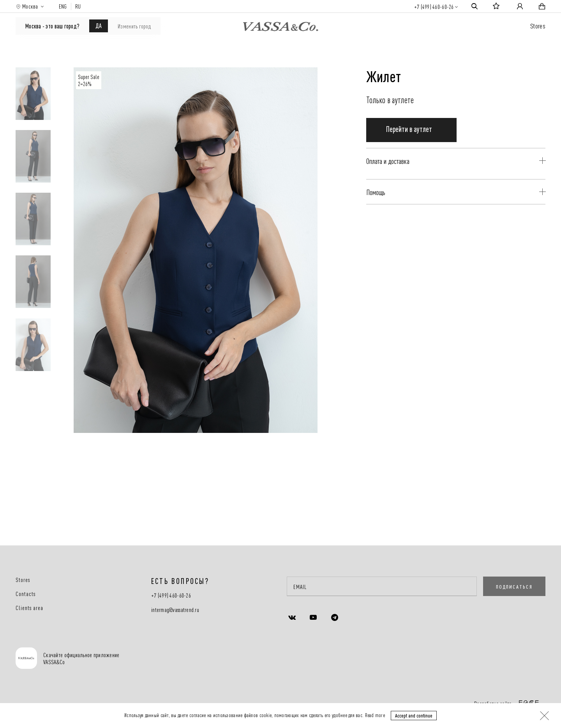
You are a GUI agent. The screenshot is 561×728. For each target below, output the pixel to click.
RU (78, 6)
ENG (63, 6)
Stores (538, 25)
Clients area (29, 608)
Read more (375, 715)
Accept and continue (414, 715)
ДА (99, 25)
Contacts (26, 594)
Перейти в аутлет (409, 140)
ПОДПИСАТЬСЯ (514, 586)
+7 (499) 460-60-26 (434, 6)
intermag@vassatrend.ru (175, 610)
